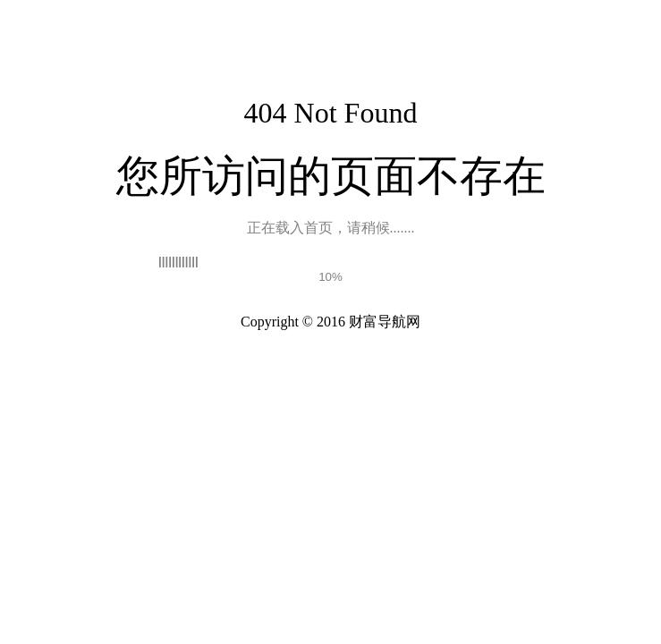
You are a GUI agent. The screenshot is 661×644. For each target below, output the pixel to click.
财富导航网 (385, 322)
